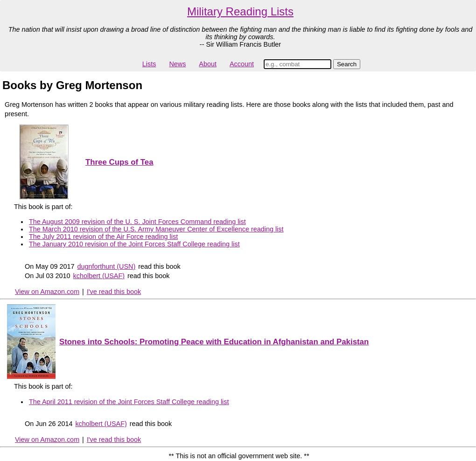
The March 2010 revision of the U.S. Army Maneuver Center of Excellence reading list (156, 229)
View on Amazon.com (47, 292)
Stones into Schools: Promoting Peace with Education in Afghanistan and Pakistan (214, 342)
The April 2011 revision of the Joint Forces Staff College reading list (129, 402)
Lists (149, 64)
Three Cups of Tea (119, 162)
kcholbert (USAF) (99, 276)
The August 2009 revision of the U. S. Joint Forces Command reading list (137, 222)
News (177, 64)
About (208, 64)
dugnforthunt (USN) (106, 266)
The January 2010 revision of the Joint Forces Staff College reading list (134, 244)
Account (242, 64)
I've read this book (114, 292)
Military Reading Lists (240, 11)
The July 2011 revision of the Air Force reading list (103, 237)
